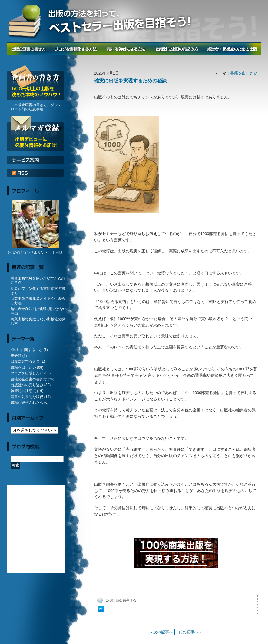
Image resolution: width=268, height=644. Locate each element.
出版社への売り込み (27, 385)
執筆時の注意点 (23, 391)
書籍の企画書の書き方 (29, 379)
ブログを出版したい (27, 373)
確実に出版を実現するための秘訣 (131, 81)
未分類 (16, 356)
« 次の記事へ (162, 632)
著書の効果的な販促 (27, 397)
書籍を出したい (244, 73)
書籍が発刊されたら (27, 403)
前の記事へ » (190, 632)
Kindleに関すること (26, 350)
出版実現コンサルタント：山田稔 (35, 253)
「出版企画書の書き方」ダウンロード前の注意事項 (36, 107)
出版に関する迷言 (25, 361)
